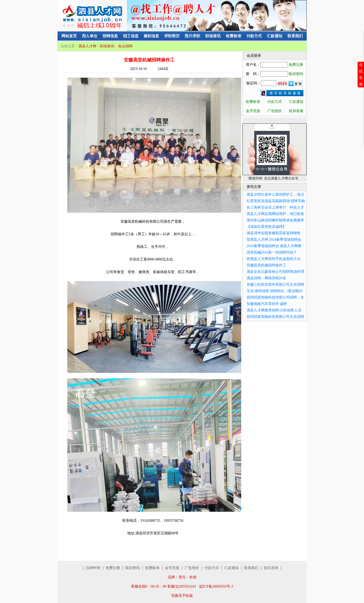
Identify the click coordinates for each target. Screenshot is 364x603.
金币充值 (253, 111)
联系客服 (296, 111)
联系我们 (295, 36)
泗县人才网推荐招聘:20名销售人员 (274, 310)
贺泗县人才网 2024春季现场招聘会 (274, 240)
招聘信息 (110, 36)
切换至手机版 (182, 596)
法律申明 (93, 568)
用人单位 (90, 36)
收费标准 (234, 36)
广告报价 (275, 111)
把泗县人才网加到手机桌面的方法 (274, 259)
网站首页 (69, 36)
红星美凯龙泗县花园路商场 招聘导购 (276, 201)
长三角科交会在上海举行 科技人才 (275, 207)
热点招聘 (125, 46)
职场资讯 (213, 36)
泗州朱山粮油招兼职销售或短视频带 (275, 220)
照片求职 (192, 36)
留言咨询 (271, 568)
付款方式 (254, 36)
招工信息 (131, 36)
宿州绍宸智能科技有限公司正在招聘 (275, 317)
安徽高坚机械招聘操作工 (266, 265)
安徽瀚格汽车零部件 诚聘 (267, 304)
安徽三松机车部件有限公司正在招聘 (275, 285)
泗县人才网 (87, 46)
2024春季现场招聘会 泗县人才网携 (274, 246)
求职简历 (172, 36)
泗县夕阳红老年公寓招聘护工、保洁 (275, 195)
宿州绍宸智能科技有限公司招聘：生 (275, 297)
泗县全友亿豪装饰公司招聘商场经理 (275, 272)
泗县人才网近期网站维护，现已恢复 (275, 214)
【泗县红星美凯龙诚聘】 (266, 227)
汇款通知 (275, 36)
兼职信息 (151, 36)
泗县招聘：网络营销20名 (266, 278)
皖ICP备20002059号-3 (216, 586)
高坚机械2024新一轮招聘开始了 (272, 252)
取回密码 (296, 74)
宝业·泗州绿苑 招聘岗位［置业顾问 (274, 291)
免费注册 (296, 65)
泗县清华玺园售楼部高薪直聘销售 (274, 233)
